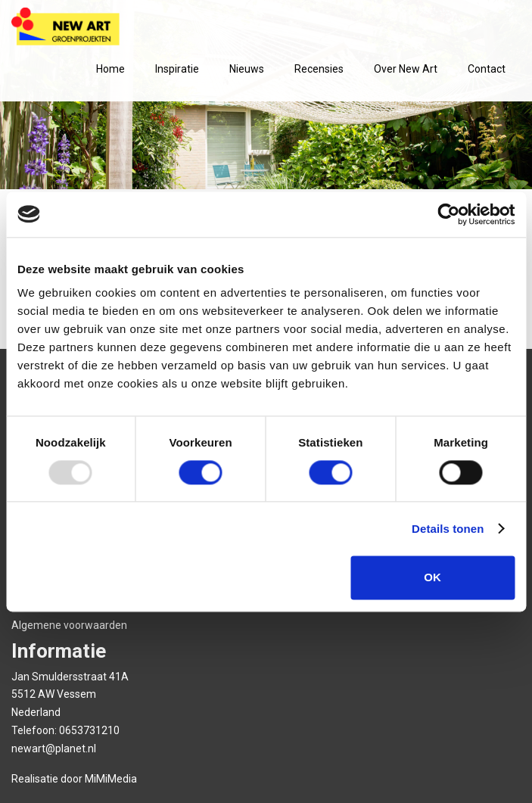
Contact (487, 69)
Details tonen (448, 529)
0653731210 (89, 730)
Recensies (319, 69)
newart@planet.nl (54, 749)
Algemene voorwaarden (69, 625)
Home (110, 69)
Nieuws (247, 69)
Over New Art (406, 69)
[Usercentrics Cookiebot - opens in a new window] (448, 214)
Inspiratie (177, 69)
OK (432, 577)
